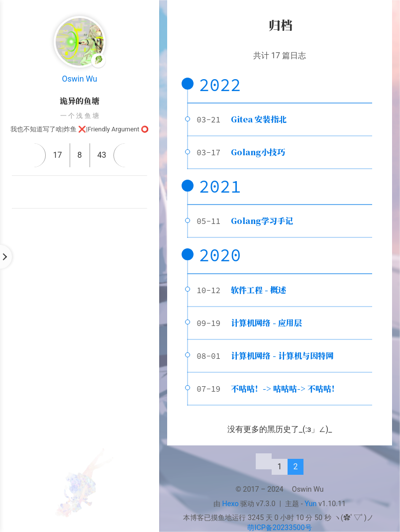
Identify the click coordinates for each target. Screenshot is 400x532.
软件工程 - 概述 (258, 290)
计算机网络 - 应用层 (266, 323)
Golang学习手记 (262, 221)
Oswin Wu (80, 79)
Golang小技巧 (258, 152)
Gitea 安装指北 (259, 119)
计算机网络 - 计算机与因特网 (282, 356)
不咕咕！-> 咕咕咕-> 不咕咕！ (285, 388)
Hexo (231, 504)
